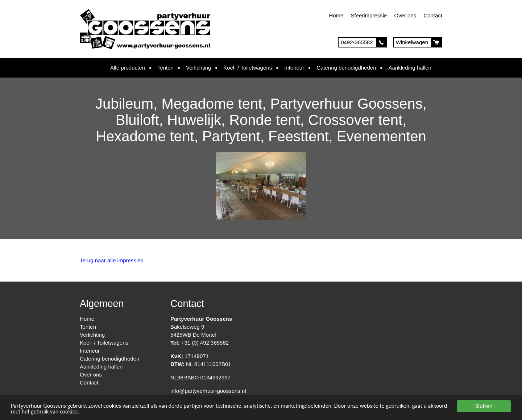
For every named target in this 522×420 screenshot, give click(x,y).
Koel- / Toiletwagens (248, 68)
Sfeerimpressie (369, 15)
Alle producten (128, 68)
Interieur (294, 68)
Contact (433, 15)
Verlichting (198, 68)
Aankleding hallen (410, 68)
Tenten (165, 68)
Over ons (405, 15)
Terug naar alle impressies (111, 260)
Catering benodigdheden (346, 68)
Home (336, 15)
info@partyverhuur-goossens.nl (208, 391)
